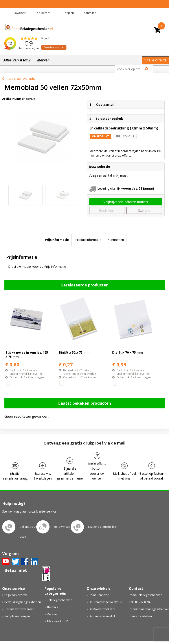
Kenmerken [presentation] (116, 240)
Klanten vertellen (140, 616)
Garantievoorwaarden (19, 609)
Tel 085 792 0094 (140, 602)
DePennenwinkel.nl (102, 616)
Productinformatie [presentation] (88, 240)
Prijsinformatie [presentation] (57, 240)
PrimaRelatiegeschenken (146, 595)
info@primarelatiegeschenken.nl (148, 609)
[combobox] (130, 69)
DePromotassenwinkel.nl (106, 602)
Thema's (52, 607)
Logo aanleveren (16, 595)
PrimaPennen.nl (100, 595)
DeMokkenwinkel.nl (102, 609)
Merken (43, 60)
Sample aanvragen (17, 616)
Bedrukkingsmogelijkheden (22, 602)
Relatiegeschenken (60, 600)
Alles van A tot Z (17, 60)
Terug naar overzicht (21, 79)
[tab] (57, 240)
